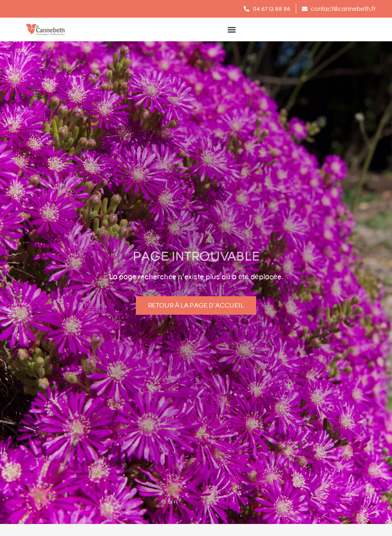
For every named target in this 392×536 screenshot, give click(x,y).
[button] (231, 29)
